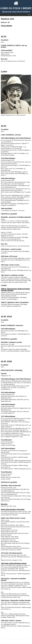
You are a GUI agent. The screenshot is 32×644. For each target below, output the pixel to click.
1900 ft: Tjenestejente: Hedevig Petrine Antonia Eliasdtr (15, 290)
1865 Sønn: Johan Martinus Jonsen (14, 563)
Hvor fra (4, 504)
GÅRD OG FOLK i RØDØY (16, 8)
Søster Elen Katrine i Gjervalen (13, 509)
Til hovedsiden (7, 26)
